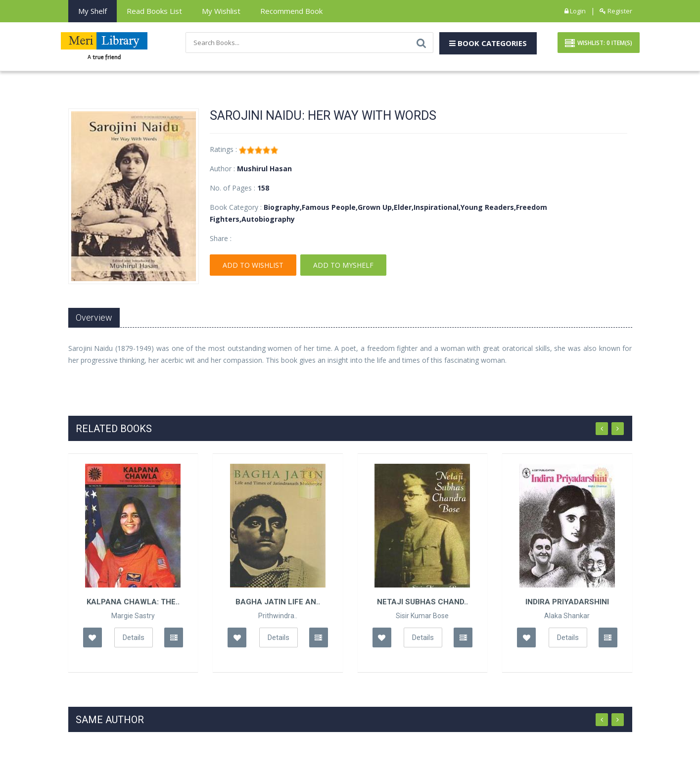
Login (575, 11)
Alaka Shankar (567, 616)
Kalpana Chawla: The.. (133, 602)
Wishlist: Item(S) (599, 44)
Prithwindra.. (278, 616)
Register (616, 11)
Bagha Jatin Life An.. (278, 602)
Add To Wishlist (253, 265)
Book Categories (488, 43)
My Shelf (93, 11)
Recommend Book (291, 11)
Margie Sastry (133, 616)
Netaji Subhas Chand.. (422, 602)
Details (134, 637)
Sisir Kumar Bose (422, 616)
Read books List (154, 11)
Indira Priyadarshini (567, 602)
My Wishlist (221, 11)
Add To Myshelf (343, 265)
